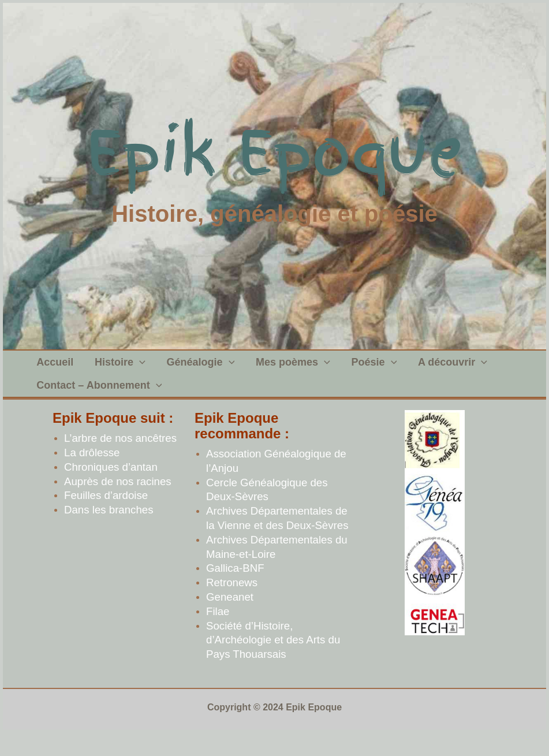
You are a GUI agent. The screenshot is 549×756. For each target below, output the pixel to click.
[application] (134, 368)
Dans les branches (109, 533)
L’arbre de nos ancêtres (120, 461)
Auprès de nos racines (118, 504)
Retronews (232, 606)
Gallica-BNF (235, 591)
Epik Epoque (274, 153)
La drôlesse (92, 476)
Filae (218, 634)
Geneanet (230, 620)
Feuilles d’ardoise (106, 518)
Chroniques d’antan (111, 490)
